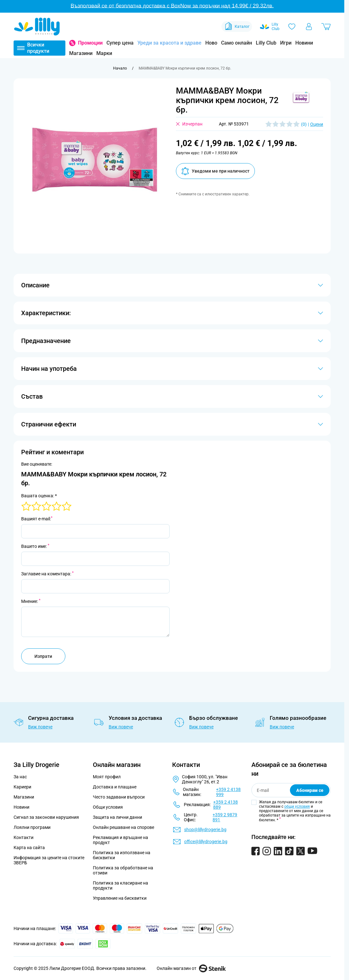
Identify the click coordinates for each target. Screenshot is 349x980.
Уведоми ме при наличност (215, 171)
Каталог (237, 27)
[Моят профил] (309, 27)
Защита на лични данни (117, 817)
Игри (286, 43)
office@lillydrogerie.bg (206, 842)
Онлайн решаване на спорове (123, 827)
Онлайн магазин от (191, 968)
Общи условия (108, 807)
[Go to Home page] (37, 27)
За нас (20, 777)
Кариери (22, 787)
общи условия (297, 806)
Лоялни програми (32, 827)
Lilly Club (266, 43)
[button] (301, 97)
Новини (304, 43)
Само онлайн (237, 43)
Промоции (90, 43)
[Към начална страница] (120, 68)
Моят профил (107, 777)
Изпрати (43, 656)
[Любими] (292, 27)
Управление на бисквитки (120, 898)
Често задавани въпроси (119, 797)
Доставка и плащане (115, 787)
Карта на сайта (29, 848)
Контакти (24, 837)
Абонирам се (310, 790)
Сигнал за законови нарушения (46, 817)
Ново (211, 43)
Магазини (81, 53)
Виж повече (40, 727)
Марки (104, 53)
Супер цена (120, 43)
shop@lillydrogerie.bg (205, 830)
